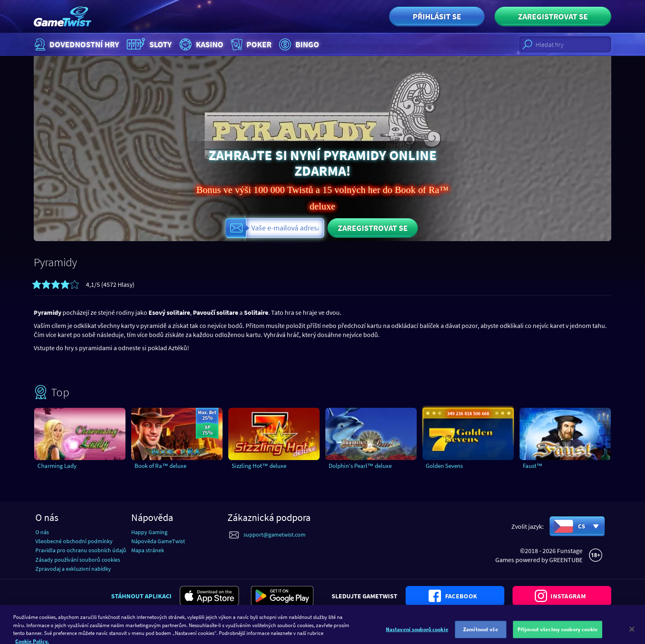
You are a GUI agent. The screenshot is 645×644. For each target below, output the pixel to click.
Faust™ (533, 466)
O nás (42, 532)
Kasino (200, 44)
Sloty (148, 44)
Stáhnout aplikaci (141, 596)
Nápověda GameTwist (158, 541)
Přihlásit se (437, 16)
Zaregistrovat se (553, 16)
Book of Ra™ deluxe (160, 466)
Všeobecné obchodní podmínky (74, 541)
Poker (250, 44)
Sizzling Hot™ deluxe (259, 466)
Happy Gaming (149, 532)
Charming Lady (57, 466)
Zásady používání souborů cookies (78, 560)
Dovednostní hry (76, 44)
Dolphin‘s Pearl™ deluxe (360, 466)
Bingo (298, 44)
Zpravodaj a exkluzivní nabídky (73, 569)
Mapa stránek (148, 550)
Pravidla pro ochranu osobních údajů (81, 550)
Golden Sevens (444, 466)
